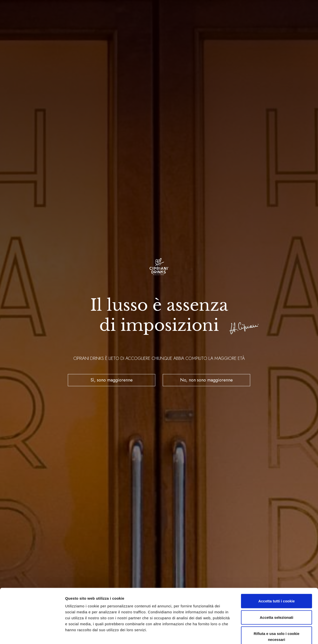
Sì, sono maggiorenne (112, 380)
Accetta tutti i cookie (277, 573)
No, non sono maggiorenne (206, 380)
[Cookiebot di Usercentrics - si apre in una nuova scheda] (32, 634)
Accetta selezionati (276, 589)
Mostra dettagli (261, 634)
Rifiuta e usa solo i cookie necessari (277, 608)
